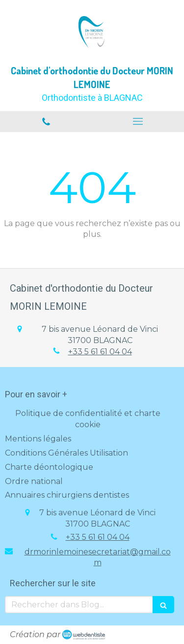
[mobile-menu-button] (138, 121)
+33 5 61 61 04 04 (100, 352)
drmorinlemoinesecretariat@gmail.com (98, 557)
